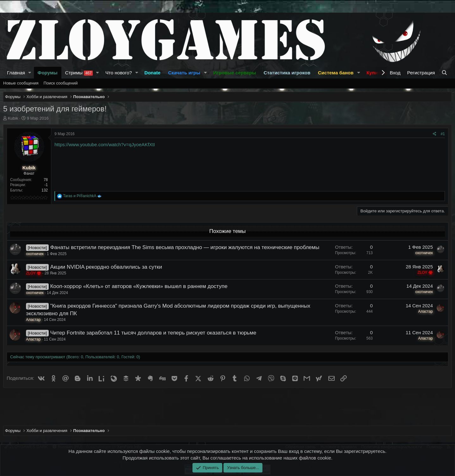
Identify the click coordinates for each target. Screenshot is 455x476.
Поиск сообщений (61, 83)
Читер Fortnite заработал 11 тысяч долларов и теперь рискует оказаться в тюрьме (153, 333)
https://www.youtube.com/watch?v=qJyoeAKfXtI (105, 144)
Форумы (48, 73)
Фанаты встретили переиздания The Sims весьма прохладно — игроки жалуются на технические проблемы (185, 247)
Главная (16, 73)
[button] (30, 73)
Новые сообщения (21, 83)
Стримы (79, 73)
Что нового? (119, 73)
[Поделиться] (435, 134)
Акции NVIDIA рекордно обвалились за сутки (106, 267)
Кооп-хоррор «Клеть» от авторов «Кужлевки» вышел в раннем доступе (139, 286)
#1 (443, 134)
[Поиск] (445, 73)
